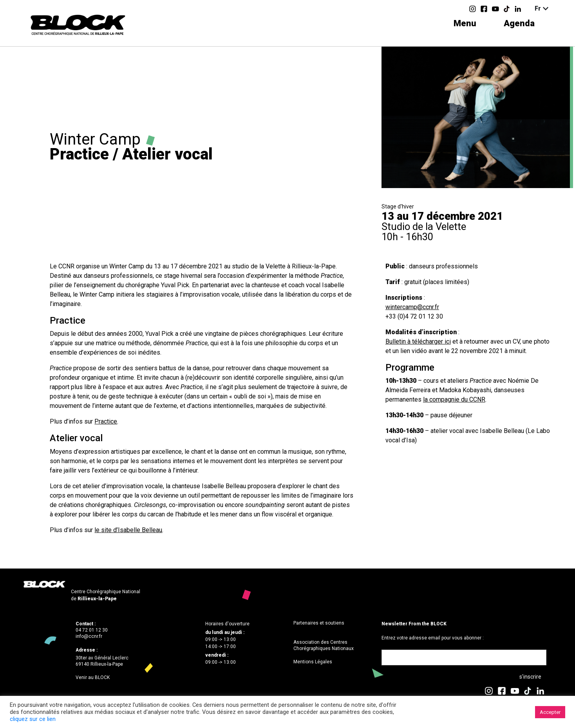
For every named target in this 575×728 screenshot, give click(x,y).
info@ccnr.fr (89, 636)
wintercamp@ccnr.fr (412, 307)
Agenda (519, 23)
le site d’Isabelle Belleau (128, 530)
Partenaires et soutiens (319, 623)
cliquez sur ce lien (33, 719)
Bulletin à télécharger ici (418, 341)
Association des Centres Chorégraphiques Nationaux (324, 645)
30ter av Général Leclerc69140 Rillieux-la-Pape (102, 661)
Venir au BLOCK (93, 677)
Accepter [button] (550, 712)
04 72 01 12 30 (92, 630)
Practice (106, 421)
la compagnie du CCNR (454, 399)
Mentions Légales (313, 662)
